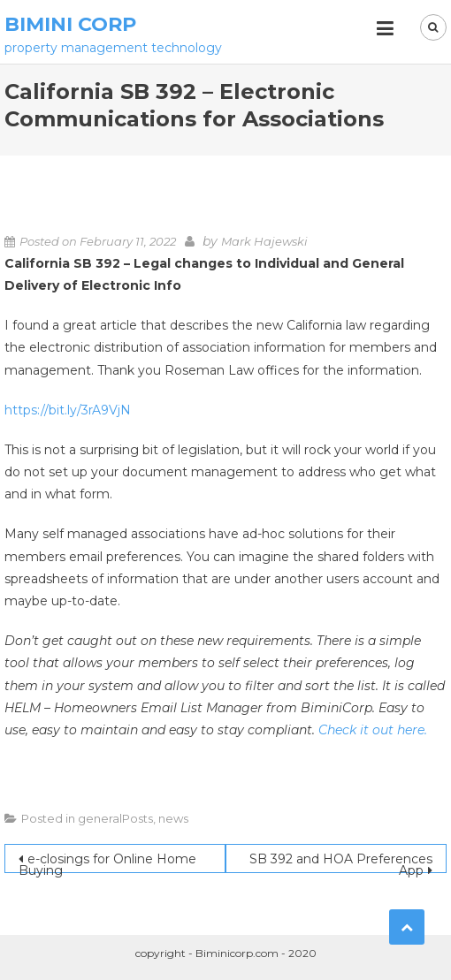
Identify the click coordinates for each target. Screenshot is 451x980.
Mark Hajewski (264, 241)
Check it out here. (373, 730)
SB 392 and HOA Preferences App (341, 862)
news (173, 818)
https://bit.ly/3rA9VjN (68, 410)
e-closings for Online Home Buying (107, 862)
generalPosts (115, 818)
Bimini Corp (70, 24)
